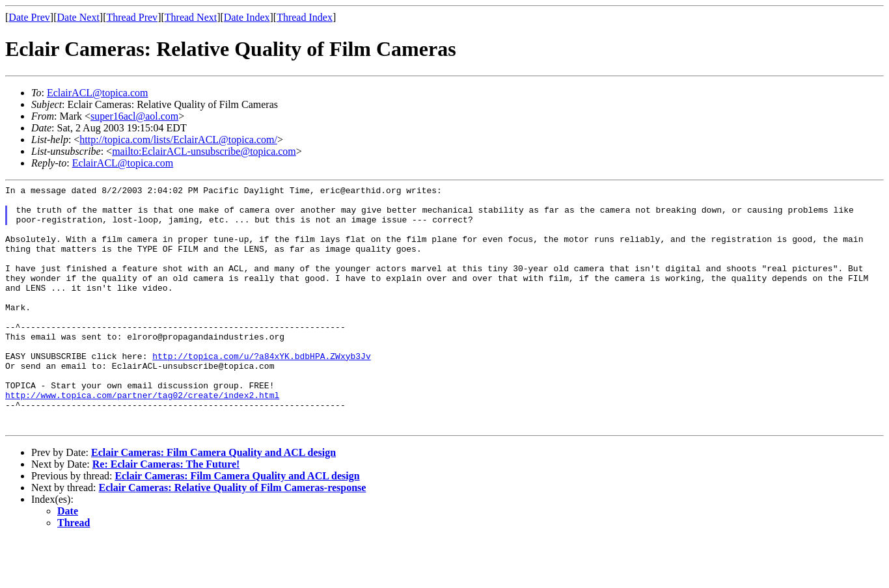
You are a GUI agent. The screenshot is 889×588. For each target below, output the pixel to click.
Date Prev (29, 17)
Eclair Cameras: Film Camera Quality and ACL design (213, 501)
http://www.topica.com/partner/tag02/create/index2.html (142, 438)
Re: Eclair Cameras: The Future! (166, 513)
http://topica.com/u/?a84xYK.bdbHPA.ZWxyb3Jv (261, 391)
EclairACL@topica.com (98, 93)
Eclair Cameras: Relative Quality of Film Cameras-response (233, 536)
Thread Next (191, 17)
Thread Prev (132, 17)
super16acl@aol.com (134, 116)
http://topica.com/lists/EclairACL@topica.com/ (178, 140)
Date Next (78, 17)
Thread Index (305, 17)
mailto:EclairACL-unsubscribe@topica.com (204, 151)
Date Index (247, 17)
